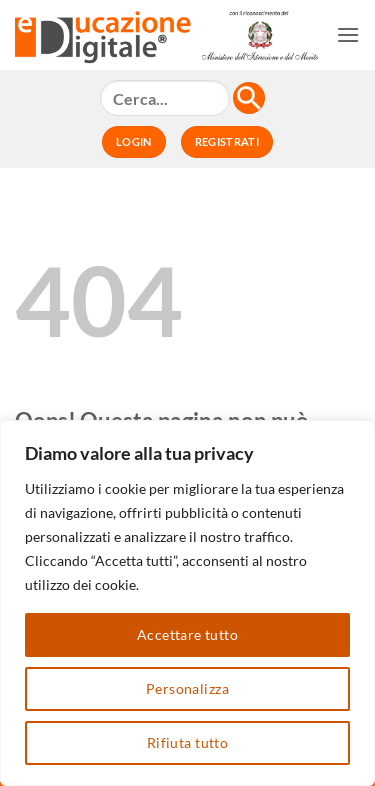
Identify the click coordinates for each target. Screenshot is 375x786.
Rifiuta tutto (187, 742)
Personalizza (187, 688)
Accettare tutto (187, 634)
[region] (187, 603)
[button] (348, 34)
